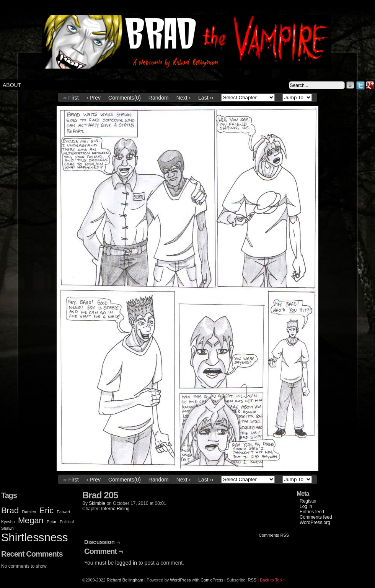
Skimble (97, 503)
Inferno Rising (115, 509)
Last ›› (206, 98)
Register (308, 501)
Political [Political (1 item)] (67, 522)
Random (159, 98)
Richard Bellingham (125, 580)
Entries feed (312, 512)
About (12, 85)
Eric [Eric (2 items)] (47, 510)
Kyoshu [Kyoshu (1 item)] (8, 522)
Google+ (370, 85)
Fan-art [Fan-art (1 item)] (64, 512)
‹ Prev (94, 98)
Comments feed (316, 517)
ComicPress (212, 580)
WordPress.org (315, 522)
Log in (306, 506)
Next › (183, 98)
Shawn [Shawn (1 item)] (7, 528)
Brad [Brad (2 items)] (10, 510)
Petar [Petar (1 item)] (51, 522)
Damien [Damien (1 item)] (29, 512)
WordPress (180, 580)
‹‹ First (71, 98)
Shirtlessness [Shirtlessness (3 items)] (34, 537)
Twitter (361, 85)
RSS (252, 580)
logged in (126, 563)
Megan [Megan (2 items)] (31, 520)
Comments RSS (274, 535)
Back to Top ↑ (272, 580)
